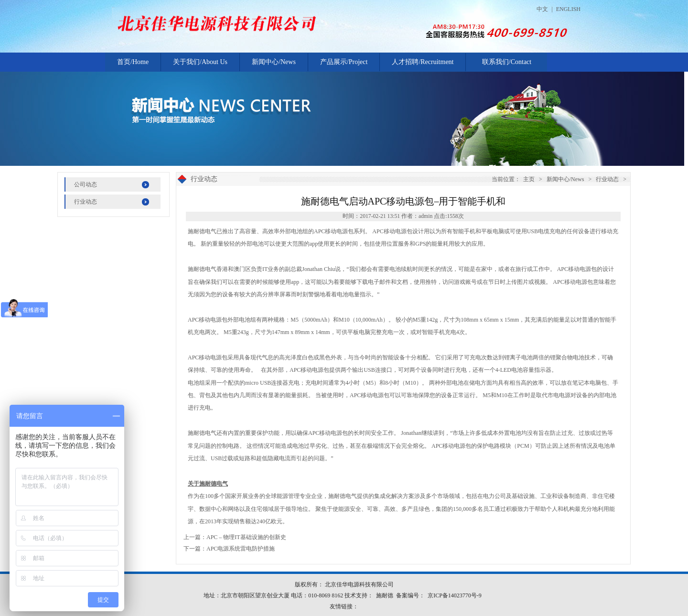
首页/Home (133, 62)
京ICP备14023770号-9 (455, 595)
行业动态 (86, 202)
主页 (529, 179)
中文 (542, 9)
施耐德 (385, 595)
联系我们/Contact (507, 62)
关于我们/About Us (200, 62)
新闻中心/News (274, 62)
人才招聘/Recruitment (423, 62)
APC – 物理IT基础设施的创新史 (246, 537)
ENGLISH (568, 9)
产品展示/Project (344, 62)
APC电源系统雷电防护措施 (241, 549)
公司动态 (86, 184)
